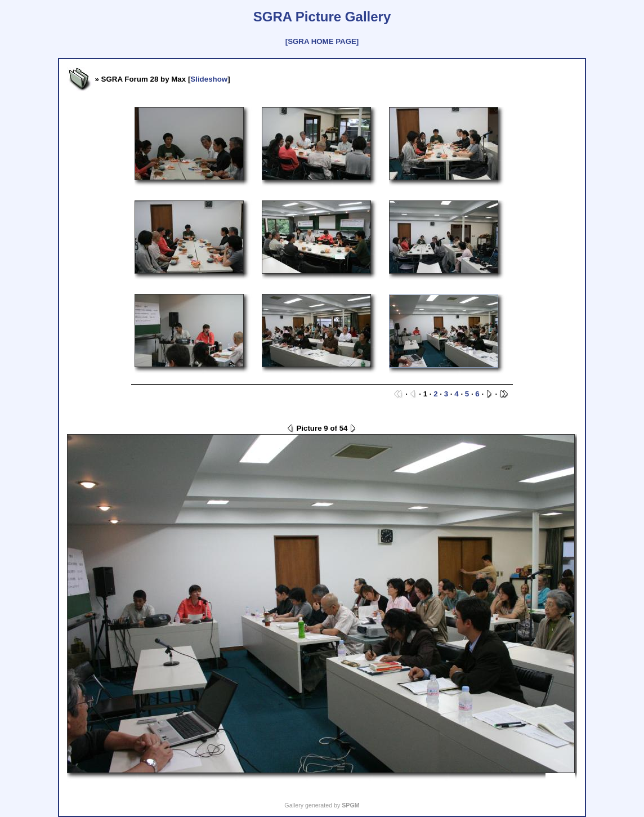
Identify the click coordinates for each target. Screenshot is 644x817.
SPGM (350, 805)
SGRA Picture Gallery (322, 17)
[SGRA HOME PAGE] (322, 41)
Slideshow (209, 79)
